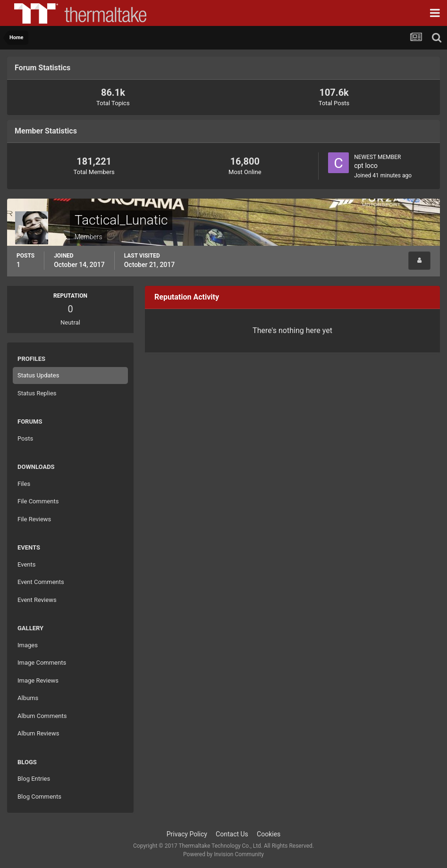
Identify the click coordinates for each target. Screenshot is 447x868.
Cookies (269, 834)
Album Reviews (38, 733)
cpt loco (366, 166)
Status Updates (38, 375)
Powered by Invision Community (223, 854)
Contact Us (232, 834)
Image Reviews (38, 680)
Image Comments (42, 663)
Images (28, 645)
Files (24, 484)
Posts (25, 438)
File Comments (38, 501)
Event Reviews (37, 600)
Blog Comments (39, 797)
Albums (28, 698)
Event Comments (41, 582)
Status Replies (37, 393)
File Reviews (34, 519)
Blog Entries (34, 779)
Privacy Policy (187, 834)
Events (26, 564)
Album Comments (42, 716)
